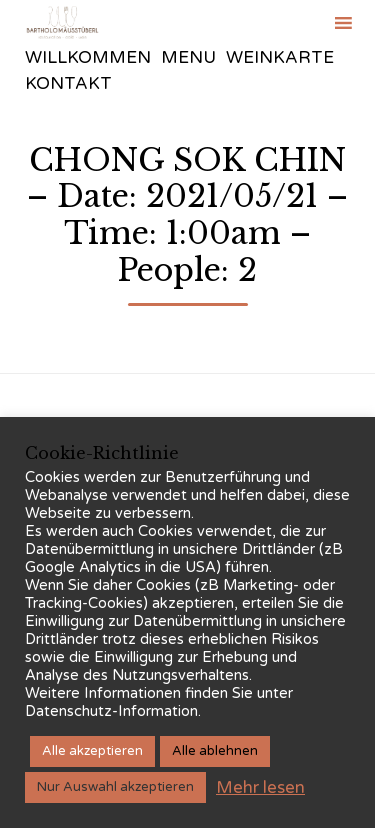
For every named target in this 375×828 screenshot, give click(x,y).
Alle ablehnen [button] (215, 751)
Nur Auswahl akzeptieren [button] (115, 787)
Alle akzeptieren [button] (92, 751)
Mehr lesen (260, 787)
